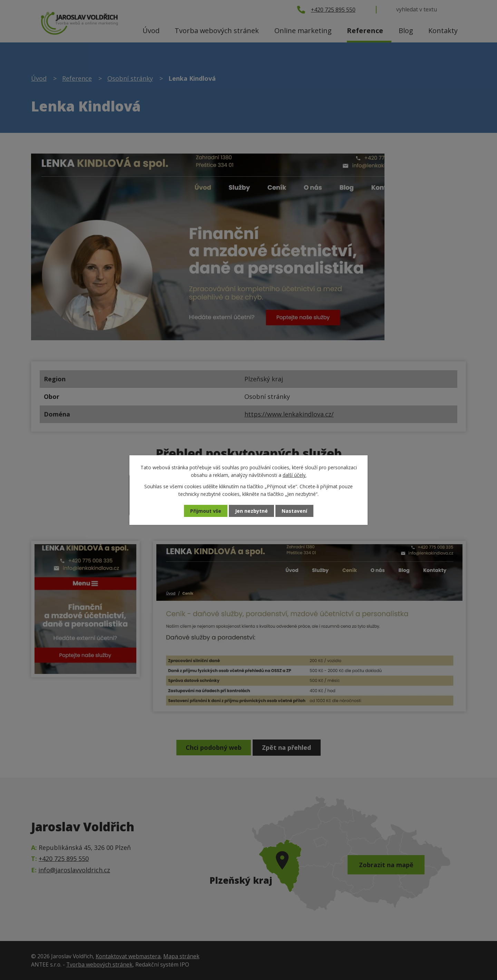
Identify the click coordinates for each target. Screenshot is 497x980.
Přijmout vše (206, 511)
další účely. (295, 475)
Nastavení (294, 511)
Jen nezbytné (251, 511)
